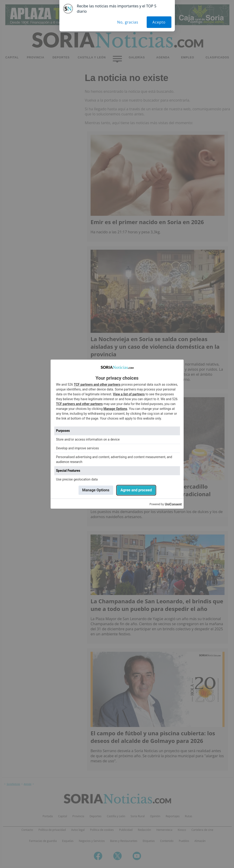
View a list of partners (129, 394)
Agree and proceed (136, 490)
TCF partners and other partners (97, 384)
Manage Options (115, 409)
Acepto (159, 22)
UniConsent (173, 504)
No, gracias (128, 22)
